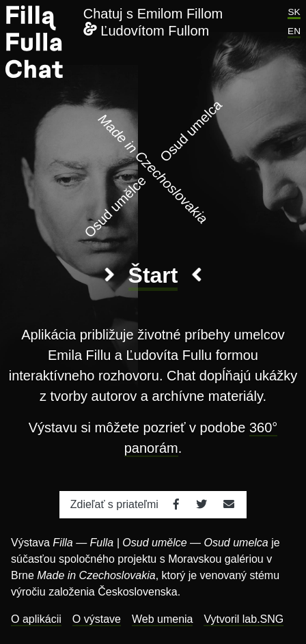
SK (294, 12)
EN (294, 31)
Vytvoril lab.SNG (244, 619)
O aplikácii (36, 619)
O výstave (97, 619)
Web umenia (163, 619)
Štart (153, 275)
